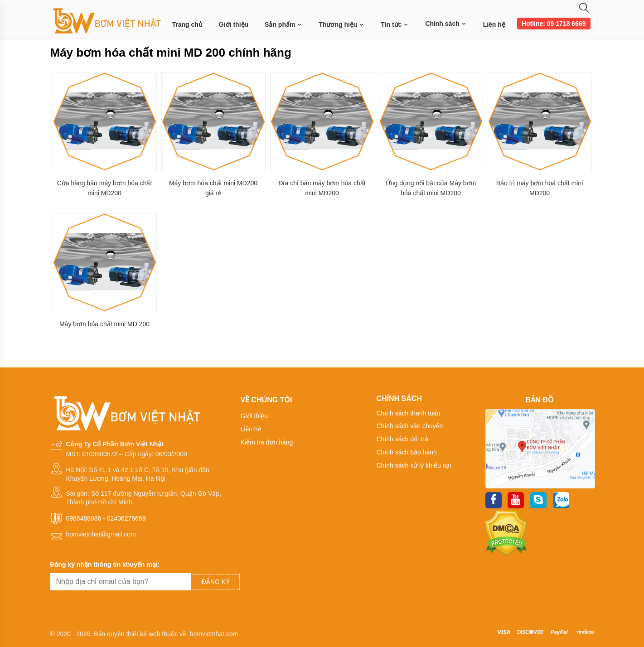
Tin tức (395, 25)
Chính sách (446, 24)
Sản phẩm (283, 25)
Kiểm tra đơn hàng (267, 442)
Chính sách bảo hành (407, 452)
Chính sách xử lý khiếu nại (414, 465)
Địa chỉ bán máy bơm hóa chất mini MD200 (322, 188)
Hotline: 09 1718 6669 (554, 24)
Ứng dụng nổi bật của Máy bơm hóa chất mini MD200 (431, 188)
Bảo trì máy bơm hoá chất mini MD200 (540, 188)
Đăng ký (215, 582)
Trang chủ (187, 24)
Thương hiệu (341, 25)
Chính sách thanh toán (409, 413)
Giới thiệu (234, 24)
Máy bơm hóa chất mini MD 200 (104, 324)
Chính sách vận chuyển (410, 426)
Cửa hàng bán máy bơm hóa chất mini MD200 (105, 188)
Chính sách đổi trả (402, 439)
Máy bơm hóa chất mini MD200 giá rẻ (213, 188)
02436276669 (126, 518)
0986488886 (84, 518)
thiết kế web (143, 634)
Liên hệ (494, 24)
